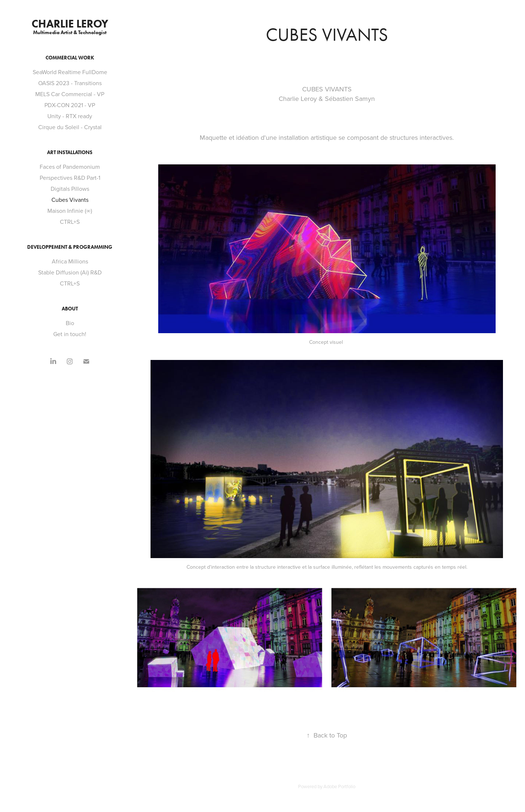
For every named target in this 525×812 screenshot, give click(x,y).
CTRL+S (70, 222)
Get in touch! (70, 334)
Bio (70, 323)
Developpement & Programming (70, 247)
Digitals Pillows (70, 189)
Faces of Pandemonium (70, 167)
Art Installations (70, 152)
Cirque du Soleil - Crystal (70, 127)
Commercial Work (70, 58)
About (70, 309)
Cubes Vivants (70, 200)
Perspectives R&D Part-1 (70, 178)
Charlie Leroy (70, 24)
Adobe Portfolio (339, 786)
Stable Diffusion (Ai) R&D (70, 272)
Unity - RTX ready (70, 116)
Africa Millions (70, 261)
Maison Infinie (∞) (70, 211)
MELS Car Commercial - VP (70, 94)
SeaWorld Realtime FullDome (70, 72)
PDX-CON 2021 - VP (70, 105)
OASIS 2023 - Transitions (70, 83)
